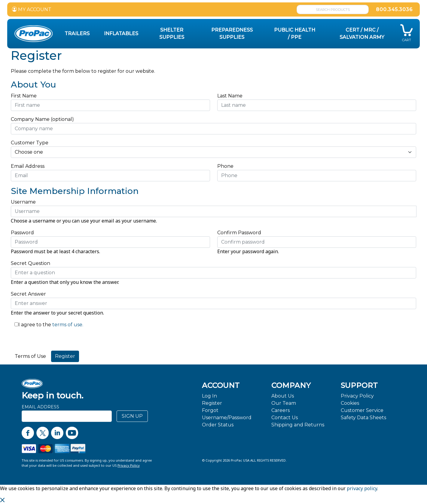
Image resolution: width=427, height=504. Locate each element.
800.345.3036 (394, 9)
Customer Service (362, 410)
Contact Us (285, 418)
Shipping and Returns (298, 425)
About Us (283, 396)
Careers (281, 410)
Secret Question (31, 263)
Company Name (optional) (42, 119)
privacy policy (362, 488)
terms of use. (67, 325)
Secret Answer (28, 294)
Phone (225, 166)
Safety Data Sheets (363, 418)
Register (212, 403)
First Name (24, 96)
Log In (209, 396)
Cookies (350, 403)
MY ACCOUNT (32, 9)
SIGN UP (132, 416)
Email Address (29, 166)
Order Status (218, 425)
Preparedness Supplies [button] (232, 34)
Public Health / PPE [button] (295, 34)
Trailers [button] (77, 34)
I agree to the (35, 325)
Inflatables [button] (121, 34)
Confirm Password (239, 233)
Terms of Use (30, 356)
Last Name (230, 96)
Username (23, 202)
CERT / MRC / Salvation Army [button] (362, 34)
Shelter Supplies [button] (172, 34)
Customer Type (30, 143)
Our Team (284, 403)
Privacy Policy (357, 396)
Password (22, 233)
